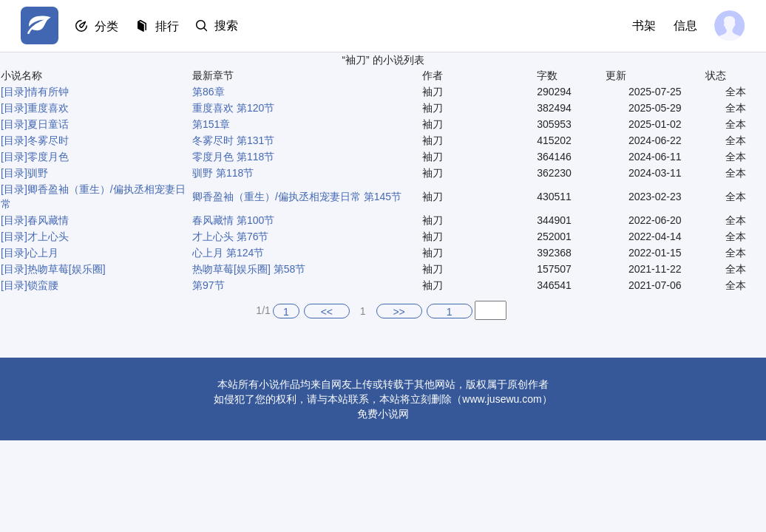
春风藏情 (48, 220)
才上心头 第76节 (230, 236)
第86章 (209, 92)
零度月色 (48, 157)
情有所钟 (48, 92)
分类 (108, 26)
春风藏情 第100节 (233, 220)
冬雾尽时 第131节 (233, 140)
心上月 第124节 (228, 253)
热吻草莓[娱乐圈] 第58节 (249, 269)
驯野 (38, 173)
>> (399, 312)
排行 (169, 26)
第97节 (209, 285)
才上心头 (48, 236)
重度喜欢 (48, 108)
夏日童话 (48, 124)
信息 (685, 25)
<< (327, 312)
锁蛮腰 (43, 285)
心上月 (43, 253)
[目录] (14, 92)
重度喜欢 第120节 (233, 108)
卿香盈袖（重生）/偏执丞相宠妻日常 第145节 (297, 197)
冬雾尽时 (48, 140)
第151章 (211, 124)
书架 (643, 25)
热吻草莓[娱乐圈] (67, 269)
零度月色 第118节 (233, 157)
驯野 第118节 (223, 173)
